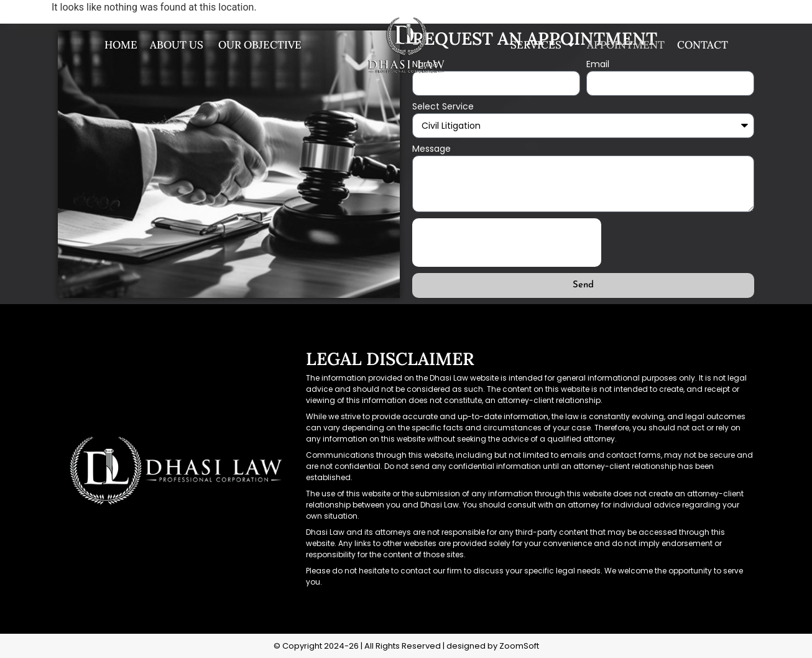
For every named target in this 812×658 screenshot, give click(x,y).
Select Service (443, 107)
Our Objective (259, 45)
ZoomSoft (519, 646)
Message (431, 150)
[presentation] (507, 243)
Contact (703, 45)
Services (542, 45)
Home (121, 45)
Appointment (626, 45)
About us (177, 45)
